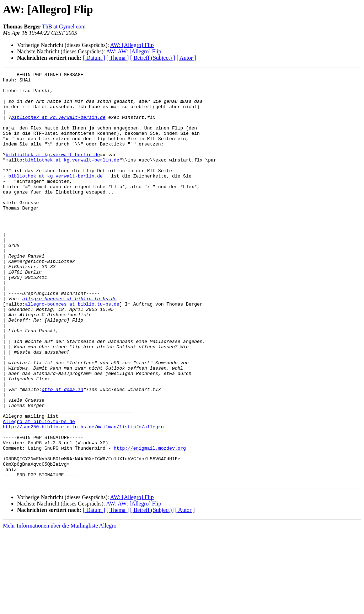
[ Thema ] (118, 58)
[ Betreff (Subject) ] (152, 58)
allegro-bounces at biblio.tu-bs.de (69, 344)
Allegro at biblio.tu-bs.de (39, 492)
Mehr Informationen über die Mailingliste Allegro (60, 608)
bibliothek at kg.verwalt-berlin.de (58, 127)
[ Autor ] (186, 58)
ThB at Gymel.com (64, 27)
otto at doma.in (62, 453)
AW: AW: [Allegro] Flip (134, 51)
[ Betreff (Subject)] (152, 592)
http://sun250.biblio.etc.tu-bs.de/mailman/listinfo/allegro (83, 498)
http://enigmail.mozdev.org (150, 524)
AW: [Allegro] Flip (132, 45)
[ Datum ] (94, 58)
